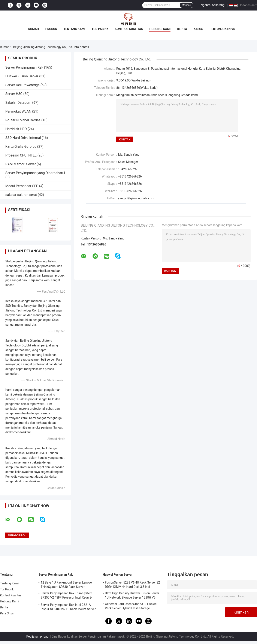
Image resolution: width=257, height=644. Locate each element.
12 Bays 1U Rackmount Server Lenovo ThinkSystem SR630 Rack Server (66, 585)
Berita (182, 29)
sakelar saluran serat (21, 195)
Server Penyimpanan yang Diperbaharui (35, 173)
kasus (198, 29)
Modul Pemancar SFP (22, 186)
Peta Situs (7, 613)
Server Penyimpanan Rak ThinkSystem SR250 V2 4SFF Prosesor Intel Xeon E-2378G (67, 596)
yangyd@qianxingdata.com (136, 198)
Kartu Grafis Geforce (21, 147)
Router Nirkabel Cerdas (23, 120)
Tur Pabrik (100, 29)
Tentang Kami (74, 29)
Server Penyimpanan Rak (24, 67)
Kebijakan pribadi (38, 636)
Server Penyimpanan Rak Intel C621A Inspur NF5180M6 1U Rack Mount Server (68, 607)
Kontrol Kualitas (129, 29)
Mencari (186, 5)
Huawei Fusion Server (22, 76)
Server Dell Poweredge (22, 85)
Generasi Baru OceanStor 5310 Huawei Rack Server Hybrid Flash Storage (131, 606)
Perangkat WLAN (18, 111)
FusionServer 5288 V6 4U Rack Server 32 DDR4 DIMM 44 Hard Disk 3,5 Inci (132, 585)
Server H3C (14, 94)
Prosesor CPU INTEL (21, 155)
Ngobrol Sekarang (213, 5)
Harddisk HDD (16, 129)
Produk (51, 29)
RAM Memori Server (21, 164)
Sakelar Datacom (18, 103)
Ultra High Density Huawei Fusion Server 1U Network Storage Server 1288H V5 (132, 595)
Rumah (34, 29)
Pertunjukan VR (222, 29)
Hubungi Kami (160, 29)
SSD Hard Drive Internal (23, 138)
